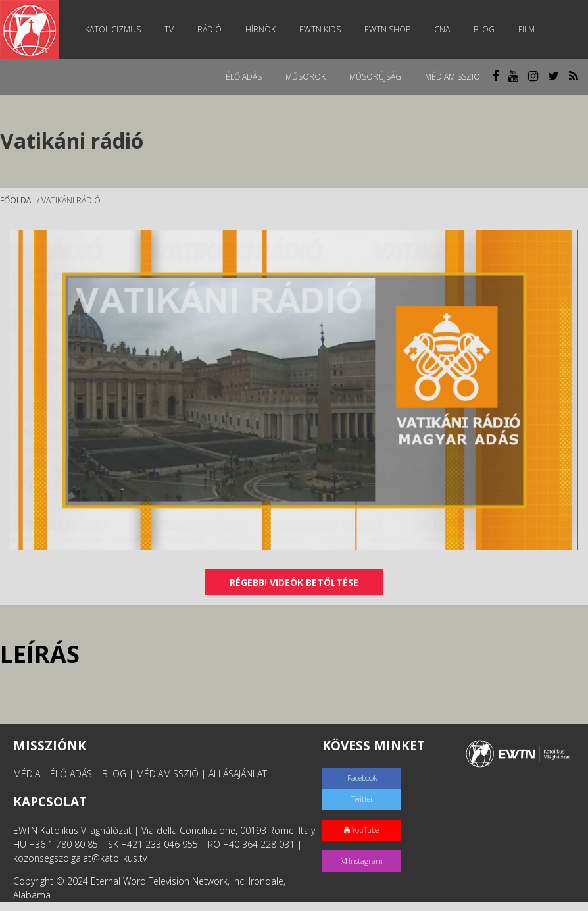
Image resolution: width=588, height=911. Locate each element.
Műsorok (306, 77)
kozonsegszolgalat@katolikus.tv (80, 858)
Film (527, 29)
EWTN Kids (320, 29)
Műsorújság (375, 77)
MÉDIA (27, 774)
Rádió (209, 29)
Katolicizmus (113, 29)
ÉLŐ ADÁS (71, 774)
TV (169, 29)
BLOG (114, 774)
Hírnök (260, 29)
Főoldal (17, 200)
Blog (484, 29)
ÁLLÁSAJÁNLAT (238, 774)
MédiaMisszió (453, 77)
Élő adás (244, 77)
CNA (442, 29)
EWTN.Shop (387, 29)
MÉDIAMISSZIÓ (167, 774)
